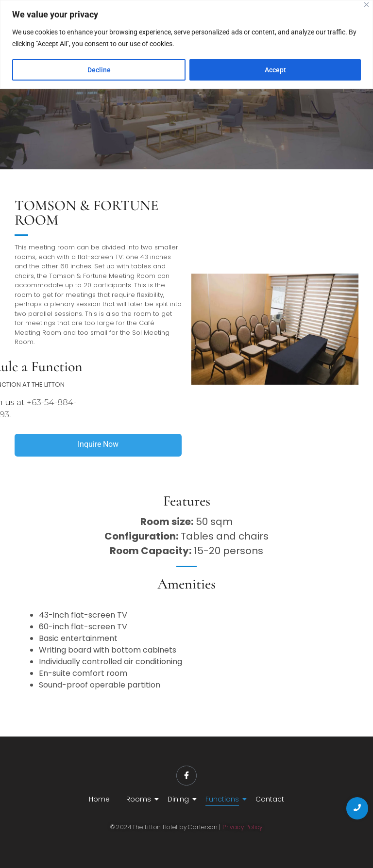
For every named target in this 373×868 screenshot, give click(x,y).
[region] (186, 44)
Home (99, 799)
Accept (275, 70)
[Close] (366, 5)
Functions (224, 799)
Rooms (140, 799)
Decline (99, 70)
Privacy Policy (243, 827)
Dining (180, 799)
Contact (270, 799)
